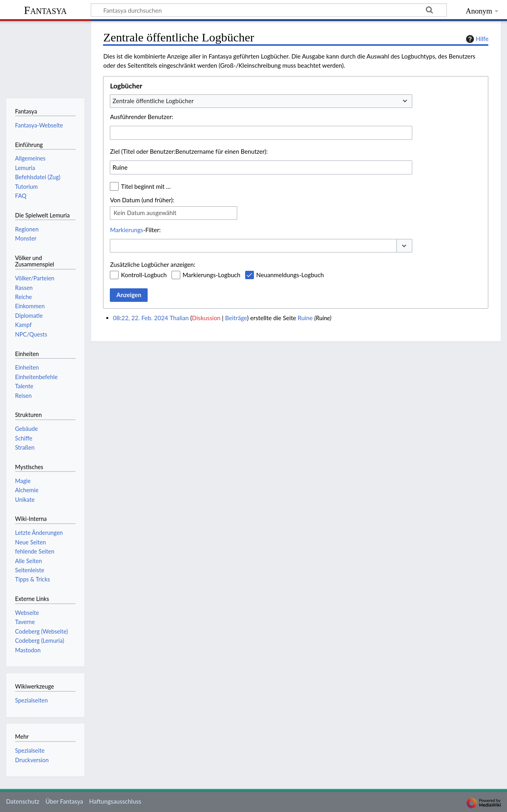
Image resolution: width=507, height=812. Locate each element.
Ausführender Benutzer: (141, 117)
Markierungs (126, 230)
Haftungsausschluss (115, 801)
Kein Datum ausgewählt (145, 213)
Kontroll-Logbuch (144, 275)
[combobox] (261, 101)
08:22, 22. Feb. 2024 (141, 318)
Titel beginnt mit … (146, 186)
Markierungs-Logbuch (212, 275)
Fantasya (45, 10)
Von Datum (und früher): (142, 200)
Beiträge (236, 318)
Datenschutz (23, 801)
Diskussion (206, 318)
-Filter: (135, 230)
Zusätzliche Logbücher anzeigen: (152, 264)
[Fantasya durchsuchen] (269, 10)
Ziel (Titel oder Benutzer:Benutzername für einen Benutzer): (189, 151)
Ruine (305, 318)
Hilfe (476, 39)
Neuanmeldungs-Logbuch (290, 275)
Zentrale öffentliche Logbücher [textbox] (153, 101)
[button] (404, 246)
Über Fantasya (64, 801)
